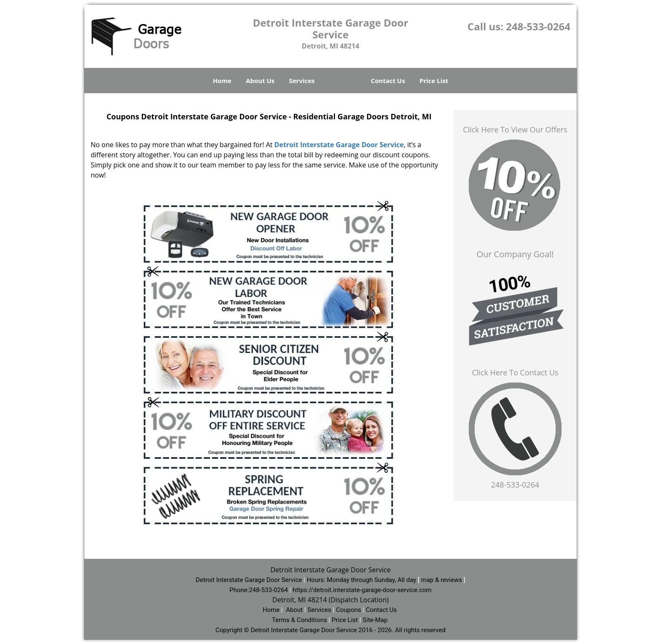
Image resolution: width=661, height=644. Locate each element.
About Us (260, 81)
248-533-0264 (538, 26)
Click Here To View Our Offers (515, 129)
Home (222, 81)
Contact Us (388, 81)
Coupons (343, 81)
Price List (434, 81)
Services (302, 81)
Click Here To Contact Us (515, 372)
